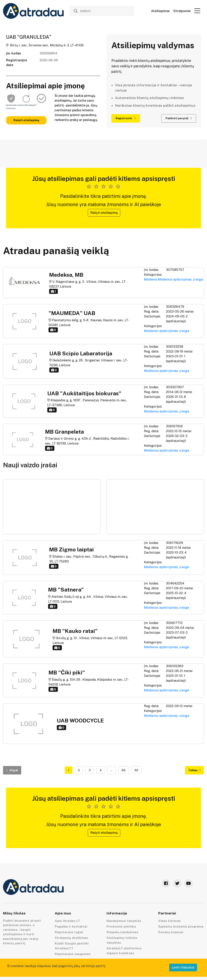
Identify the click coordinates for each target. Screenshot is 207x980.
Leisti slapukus (183, 967)
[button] (197, 11)
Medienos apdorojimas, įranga (180, 279)
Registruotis (126, 118)
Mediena (150, 279)
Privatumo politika (121, 926)
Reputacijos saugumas (73, 954)
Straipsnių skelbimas (71, 938)
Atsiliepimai (160, 11)
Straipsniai (182, 11)
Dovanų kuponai (171, 932)
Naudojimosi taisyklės (124, 921)
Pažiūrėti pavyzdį (179, 118)
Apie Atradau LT (68, 921)
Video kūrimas (170, 921)
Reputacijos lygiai (69, 932)
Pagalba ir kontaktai (71, 926)
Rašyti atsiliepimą (26, 120)
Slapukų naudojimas (122, 932)
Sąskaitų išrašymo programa (181, 926)
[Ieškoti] (102, 11)
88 (124, 770)
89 (136, 770)
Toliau (194, 770)
